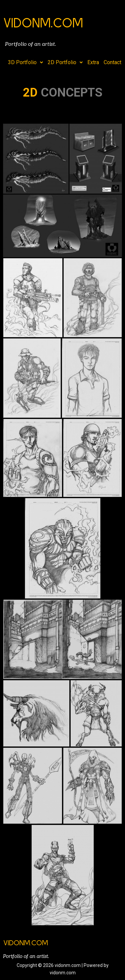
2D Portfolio (65, 62)
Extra (93, 62)
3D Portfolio (25, 62)
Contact (112, 62)
